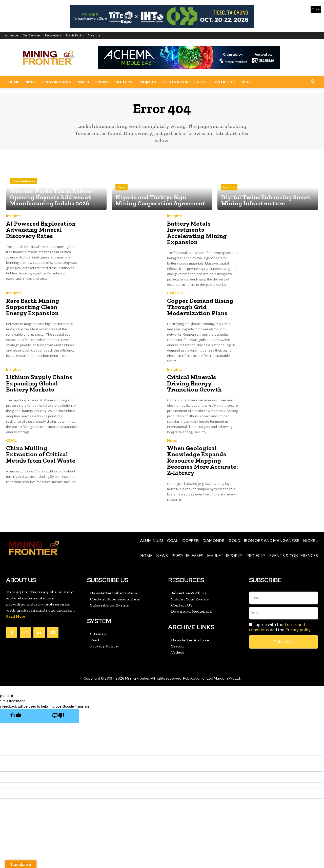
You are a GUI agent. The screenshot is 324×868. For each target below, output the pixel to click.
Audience (12, 35)
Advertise (94, 35)
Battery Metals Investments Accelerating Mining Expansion (196, 233)
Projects (147, 82)
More (247, 82)
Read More (16, 616)
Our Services (32, 35)
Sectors (124, 82)
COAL (12, 440)
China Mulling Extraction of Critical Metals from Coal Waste (40, 454)
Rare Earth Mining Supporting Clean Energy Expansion (42, 307)
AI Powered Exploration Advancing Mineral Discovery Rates (40, 230)
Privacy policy (298, 629)
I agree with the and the (280, 626)
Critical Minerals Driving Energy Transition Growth (202, 383)
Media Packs (74, 35)
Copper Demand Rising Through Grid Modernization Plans (199, 307)
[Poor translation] (58, 715)
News (31, 82)
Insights (229, 188)
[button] (313, 82)
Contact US (224, 82)
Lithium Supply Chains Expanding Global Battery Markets (39, 383)
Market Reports (94, 82)
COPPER (175, 293)
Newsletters (53, 35)
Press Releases (57, 82)
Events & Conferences (184, 82)
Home (14, 82)
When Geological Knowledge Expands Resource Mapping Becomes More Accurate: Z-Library (201, 460)
